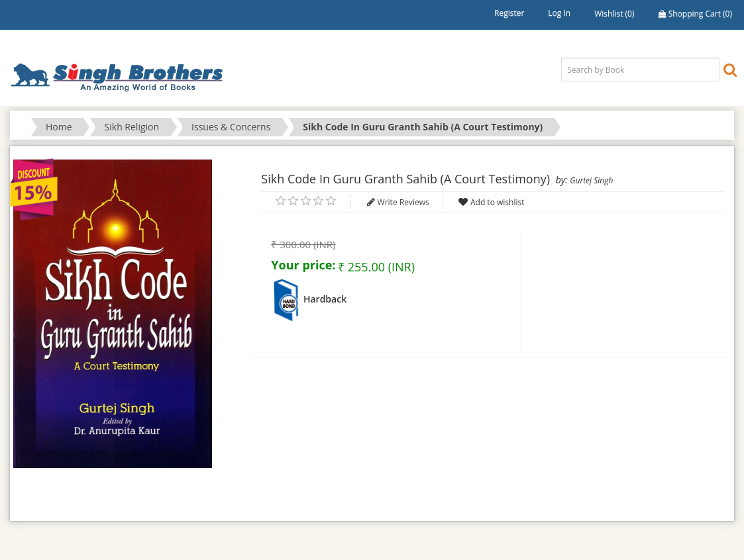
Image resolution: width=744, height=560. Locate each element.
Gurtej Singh (591, 180)
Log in (559, 13)
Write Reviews (403, 202)
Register (509, 13)
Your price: (303, 265)
